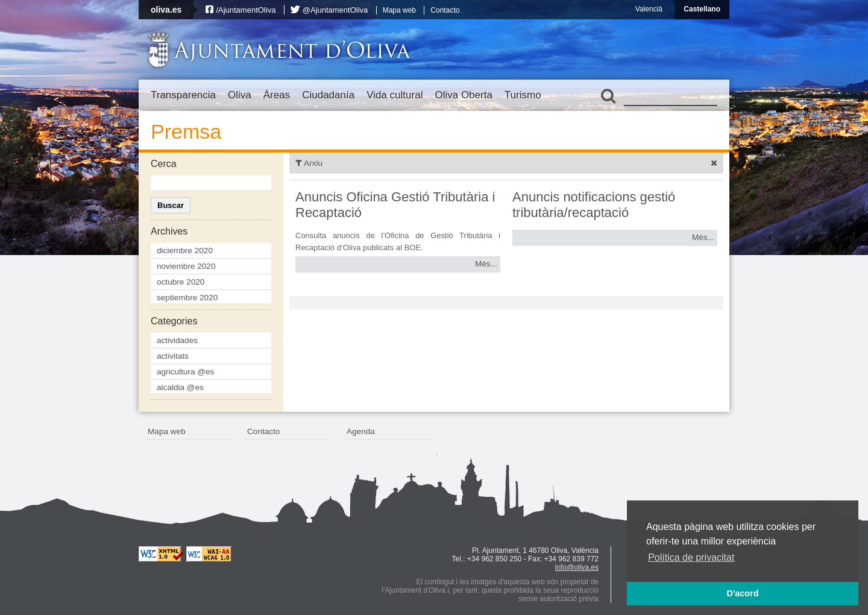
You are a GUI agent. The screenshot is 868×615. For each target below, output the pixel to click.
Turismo (523, 95)
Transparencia (183, 95)
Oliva (240, 95)
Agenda (361, 431)
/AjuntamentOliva (246, 10)
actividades (177, 340)
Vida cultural (395, 95)
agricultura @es (185, 372)
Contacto (445, 10)
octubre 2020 (181, 282)
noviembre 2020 (186, 266)
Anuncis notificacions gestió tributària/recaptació (594, 205)
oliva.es (166, 10)
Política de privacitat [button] (691, 557)
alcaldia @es (180, 387)
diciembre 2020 (185, 251)
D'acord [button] (742, 593)
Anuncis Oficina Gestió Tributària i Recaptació (395, 205)
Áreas (277, 95)
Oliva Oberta (463, 95)
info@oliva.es (577, 567)
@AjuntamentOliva (335, 10)
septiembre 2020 (187, 298)
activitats (173, 356)
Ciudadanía (328, 95)
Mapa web (399, 10)
